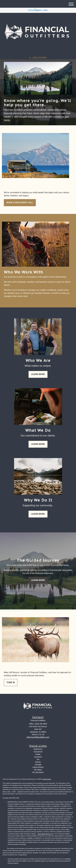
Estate (38, 754)
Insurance (38, 757)
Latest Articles (38, 767)
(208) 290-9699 (38, 58)
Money (38, 762)
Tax (38, 759)
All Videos (38, 770)
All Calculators (38, 772)
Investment (38, 752)
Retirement (38, 749)
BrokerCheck (47, 779)
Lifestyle (38, 765)
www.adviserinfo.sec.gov (45, 834)
